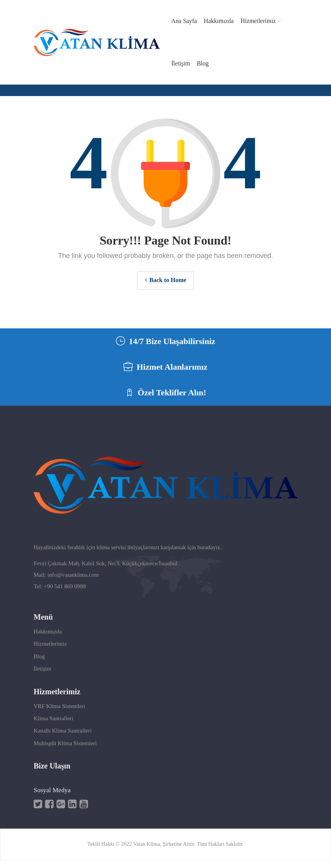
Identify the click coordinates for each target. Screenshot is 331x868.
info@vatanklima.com (73, 583)
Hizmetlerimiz (50, 652)
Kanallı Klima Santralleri (63, 739)
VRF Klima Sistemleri (59, 714)
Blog (39, 664)
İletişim (42, 677)
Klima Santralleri (54, 726)
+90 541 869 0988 (65, 594)
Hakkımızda (48, 640)
